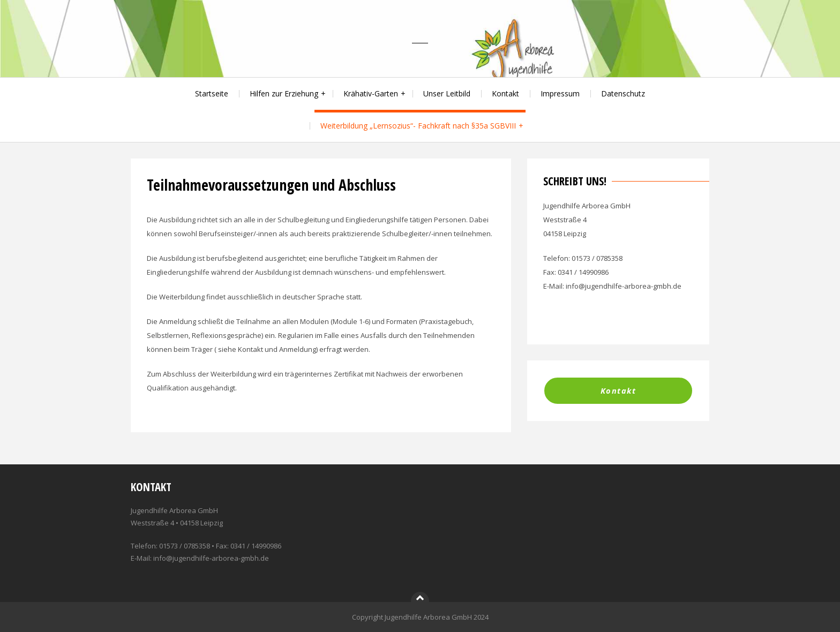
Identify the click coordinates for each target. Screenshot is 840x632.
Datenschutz (623, 93)
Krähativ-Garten (371, 93)
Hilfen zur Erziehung (284, 93)
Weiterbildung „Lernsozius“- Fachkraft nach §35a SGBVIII (418, 126)
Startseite (212, 93)
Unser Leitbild (447, 93)
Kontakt (505, 93)
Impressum (560, 93)
